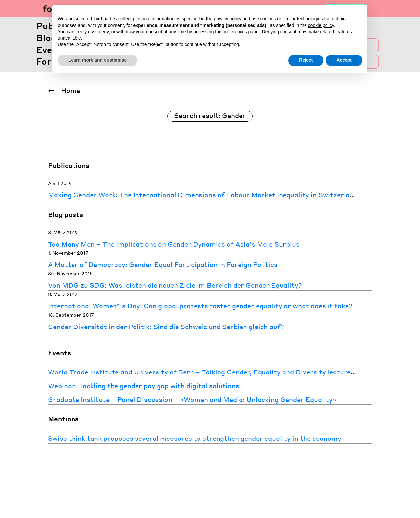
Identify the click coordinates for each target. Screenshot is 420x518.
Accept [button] (344, 60)
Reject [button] (306, 60)
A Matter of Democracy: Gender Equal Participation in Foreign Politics (163, 264)
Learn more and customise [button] (97, 60)
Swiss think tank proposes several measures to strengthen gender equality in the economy (195, 438)
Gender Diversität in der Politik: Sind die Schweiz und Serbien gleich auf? (166, 327)
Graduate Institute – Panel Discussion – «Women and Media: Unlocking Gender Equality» (192, 399)
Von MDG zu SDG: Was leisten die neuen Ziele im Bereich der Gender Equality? (175, 285)
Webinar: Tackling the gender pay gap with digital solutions (144, 386)
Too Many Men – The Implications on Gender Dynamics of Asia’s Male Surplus (174, 244)
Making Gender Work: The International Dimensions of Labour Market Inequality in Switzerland (203, 195)
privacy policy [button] (227, 19)
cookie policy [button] (321, 25)
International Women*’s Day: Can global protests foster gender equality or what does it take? (200, 306)
